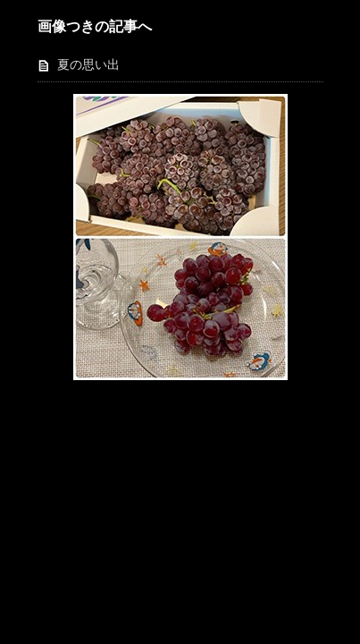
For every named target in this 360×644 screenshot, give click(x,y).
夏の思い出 (88, 65)
